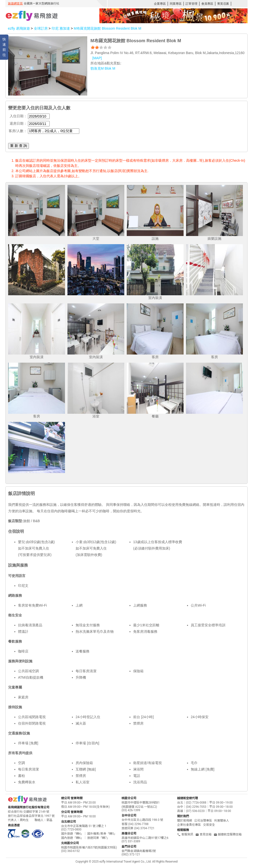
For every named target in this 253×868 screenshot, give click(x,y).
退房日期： (18, 123)
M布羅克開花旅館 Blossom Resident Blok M (107, 28)
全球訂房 (41, 28)
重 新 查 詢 (19, 146)
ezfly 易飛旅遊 (19, 28)
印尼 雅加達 (61, 28)
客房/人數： (18, 131)
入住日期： (18, 116)
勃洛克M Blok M (103, 68)
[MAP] (97, 58)
